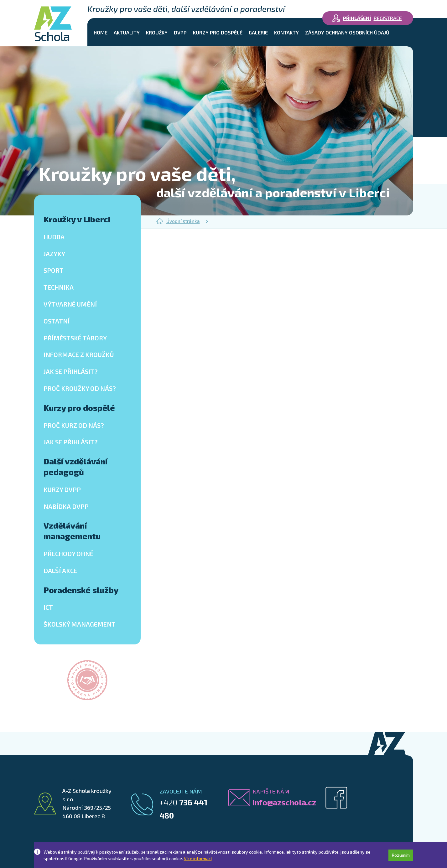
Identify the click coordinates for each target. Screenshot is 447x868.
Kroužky (157, 32)
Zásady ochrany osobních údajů (347, 32)
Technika (59, 287)
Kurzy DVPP (62, 489)
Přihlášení (357, 18)
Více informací (198, 858)
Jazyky (54, 254)
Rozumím (401, 855)
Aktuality (127, 32)
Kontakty (286, 32)
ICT (48, 607)
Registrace (388, 18)
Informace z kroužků (79, 354)
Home (101, 32)
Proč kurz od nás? (74, 425)
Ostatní (57, 321)
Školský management (80, 624)
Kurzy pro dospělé (218, 32)
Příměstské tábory (75, 338)
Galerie (258, 32)
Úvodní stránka (178, 221)
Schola (53, 24)
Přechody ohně (68, 554)
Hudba (54, 237)
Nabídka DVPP (66, 506)
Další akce (60, 571)
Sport (54, 270)
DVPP (180, 32)
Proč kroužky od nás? (80, 388)
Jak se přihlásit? (71, 371)
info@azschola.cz (284, 802)
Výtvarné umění (70, 304)
